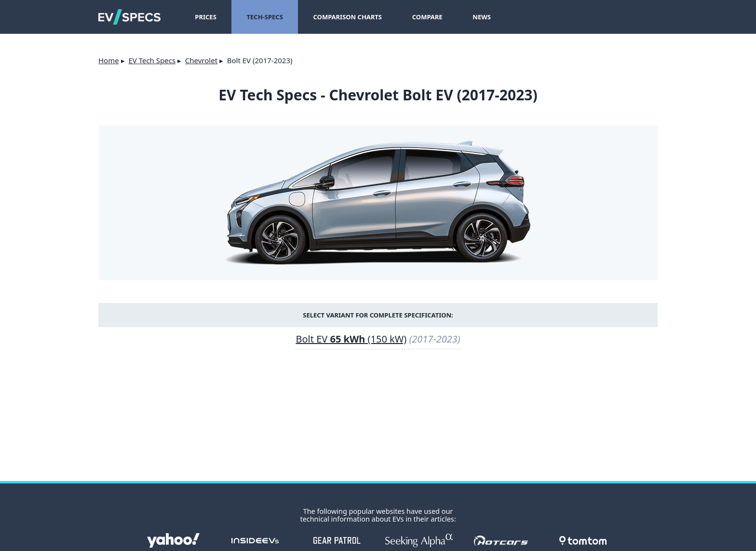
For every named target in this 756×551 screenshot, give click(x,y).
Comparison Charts (348, 17)
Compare (427, 17)
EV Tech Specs (152, 60)
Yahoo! (173, 540)
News (482, 17)
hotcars (501, 540)
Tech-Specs (265, 17)
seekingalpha (419, 540)
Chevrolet (201, 60)
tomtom (583, 540)
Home (109, 60)
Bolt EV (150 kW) (351, 339)
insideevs (255, 540)
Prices (205, 17)
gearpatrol (337, 540)
